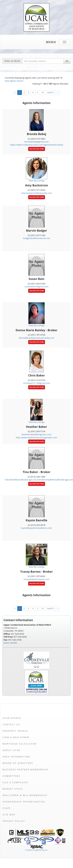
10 (42, 92)
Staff (7, 808)
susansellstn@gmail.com (36, 286)
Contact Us (11, 724)
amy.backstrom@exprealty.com (37, 193)
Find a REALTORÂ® (16, 737)
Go (67, 61)
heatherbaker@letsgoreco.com (36, 434)
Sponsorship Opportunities (24, 802)
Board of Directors (18, 763)
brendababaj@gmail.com (36, 142)
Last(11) (50, 92)
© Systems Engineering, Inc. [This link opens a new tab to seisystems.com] (36, 850)
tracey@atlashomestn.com (37, 579)
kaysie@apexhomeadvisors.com (36, 528)
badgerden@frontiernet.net (37, 238)
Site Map (9, 815)
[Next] (58, 93)
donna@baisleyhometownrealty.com (36, 338)
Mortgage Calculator (20, 744)
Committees (11, 776)
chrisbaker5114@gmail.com (36, 383)
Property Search (15, 731)
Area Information (16, 757)
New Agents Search (14, 81)
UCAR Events (12, 718)
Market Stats (13, 789)
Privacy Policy (14, 821)
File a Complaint (15, 782)
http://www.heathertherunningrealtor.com (36, 437)
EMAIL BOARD (10, 643)
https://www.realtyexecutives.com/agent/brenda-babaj (37, 145)
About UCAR (11, 750)
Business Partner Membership (25, 769)
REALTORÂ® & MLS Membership (25, 795)
